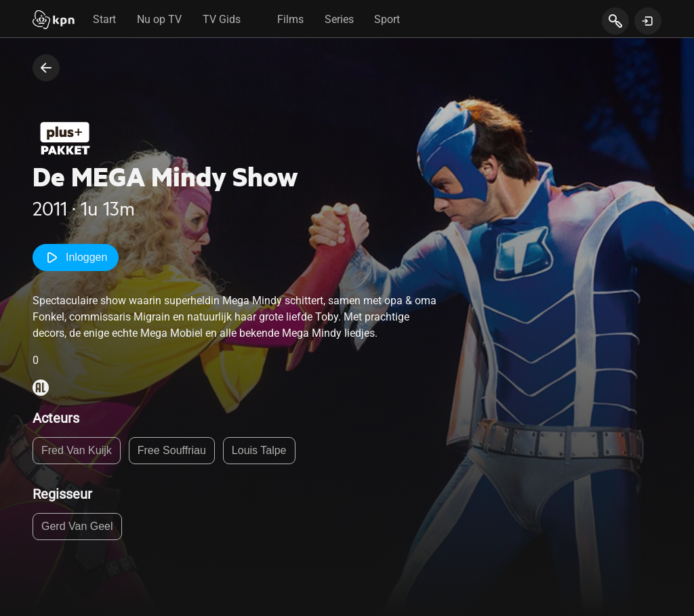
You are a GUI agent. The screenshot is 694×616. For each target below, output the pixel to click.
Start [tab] (104, 19)
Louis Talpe (259, 450)
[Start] (54, 21)
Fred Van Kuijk (77, 450)
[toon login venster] (648, 21)
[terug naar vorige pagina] (46, 68)
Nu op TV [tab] (159, 19)
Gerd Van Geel (77, 526)
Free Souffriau (172, 450)
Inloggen (76, 258)
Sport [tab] (387, 19)
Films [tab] (290, 19)
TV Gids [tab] (222, 19)
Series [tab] (339, 19)
